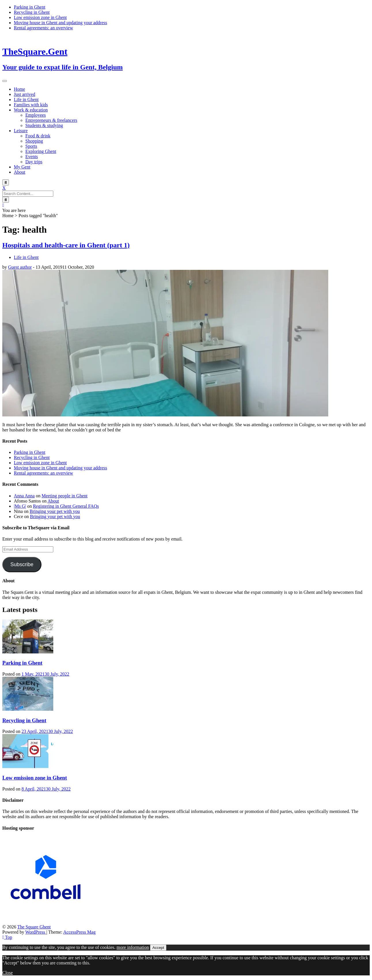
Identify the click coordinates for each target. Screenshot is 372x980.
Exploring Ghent (41, 151)
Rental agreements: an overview (43, 28)
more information (133, 947)
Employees (36, 115)
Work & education (31, 110)
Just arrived (24, 94)
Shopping (34, 141)
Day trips (34, 162)
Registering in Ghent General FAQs (66, 506)
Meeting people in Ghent (64, 496)
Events (32, 157)
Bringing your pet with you (55, 511)
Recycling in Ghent (32, 12)
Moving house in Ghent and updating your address (60, 23)
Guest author (20, 267)
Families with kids (31, 105)
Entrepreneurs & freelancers (51, 120)
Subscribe (22, 564)
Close (7, 973)
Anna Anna (24, 496)
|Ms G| (20, 506)
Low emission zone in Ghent (40, 17)
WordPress (36, 932)
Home (19, 89)
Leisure (21, 131)
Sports (31, 146)
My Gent (22, 167)
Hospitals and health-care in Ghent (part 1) (66, 245)
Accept (158, 948)
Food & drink (38, 136)
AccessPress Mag (79, 932)
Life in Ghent (26, 99)
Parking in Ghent (30, 7)
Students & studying (44, 125)
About (20, 172)
